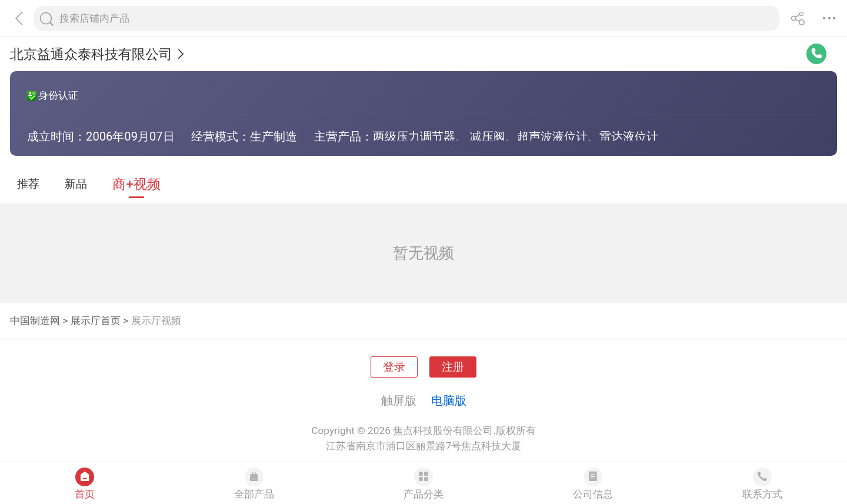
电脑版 (449, 400)
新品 (76, 184)
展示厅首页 (96, 321)
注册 (453, 367)
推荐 (28, 184)
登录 (394, 367)
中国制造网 (35, 321)
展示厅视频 (156, 321)
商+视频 (136, 184)
